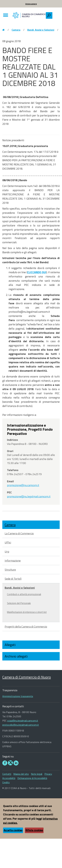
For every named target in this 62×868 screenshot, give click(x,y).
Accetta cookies (13, 830)
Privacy (48, 774)
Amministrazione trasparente (18, 696)
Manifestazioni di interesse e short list (27, 612)
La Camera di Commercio (19, 533)
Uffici (8, 542)
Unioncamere (31, 4)
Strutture (10, 570)
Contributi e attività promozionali (24, 594)
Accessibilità (9, 778)
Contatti (7, 774)
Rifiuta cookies (34, 830)
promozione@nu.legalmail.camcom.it (29, 496)
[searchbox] (56, 15)
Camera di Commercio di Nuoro (27, 677)
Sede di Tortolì (13, 579)
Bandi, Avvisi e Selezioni (41, 30)
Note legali (37, 774)
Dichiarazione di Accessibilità (32, 778)
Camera (16, 30)
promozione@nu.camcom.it (23, 485)
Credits (6, 782)
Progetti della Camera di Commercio (26, 627)
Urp (7, 551)
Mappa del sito (21, 774)
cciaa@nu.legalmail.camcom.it (23, 721)
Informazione (13, 561)
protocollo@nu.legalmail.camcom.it (21, 725)
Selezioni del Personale (19, 603)
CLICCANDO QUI (37, 272)
